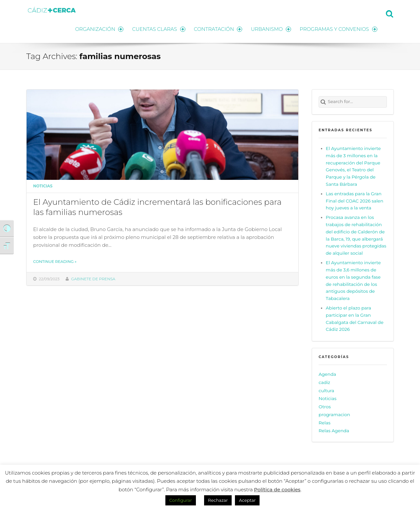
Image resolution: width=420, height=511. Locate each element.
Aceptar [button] (247, 500)
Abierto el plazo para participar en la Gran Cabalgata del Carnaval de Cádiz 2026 (355, 318)
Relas (325, 422)
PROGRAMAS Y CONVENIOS (339, 29)
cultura (326, 390)
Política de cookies (277, 490)
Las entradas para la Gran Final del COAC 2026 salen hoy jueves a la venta (355, 201)
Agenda (327, 374)
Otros (325, 406)
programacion (334, 414)
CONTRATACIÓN (217, 29)
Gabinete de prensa (93, 278)
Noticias (43, 186)
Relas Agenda (334, 430)
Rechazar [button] (218, 500)
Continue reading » (55, 261)
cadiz (324, 382)
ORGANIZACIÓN (98, 29)
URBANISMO (271, 29)
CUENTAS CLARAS (158, 29)
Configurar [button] (181, 500)
